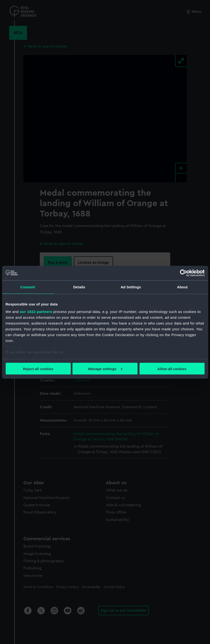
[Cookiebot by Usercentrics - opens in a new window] (183, 273)
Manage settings (105, 369)
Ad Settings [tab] (131, 287)
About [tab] (182, 287)
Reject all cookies (38, 369)
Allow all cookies (172, 369)
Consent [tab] (28, 287)
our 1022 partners (36, 312)
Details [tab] (79, 287)
